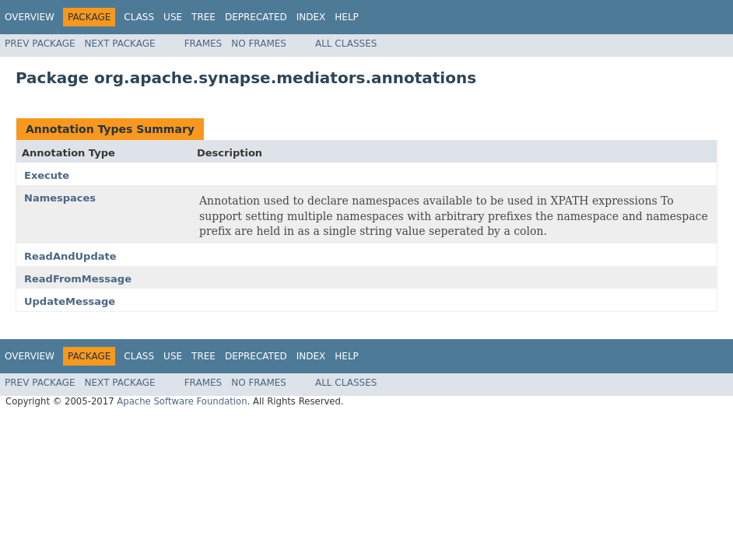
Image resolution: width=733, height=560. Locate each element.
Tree (203, 17)
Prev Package (40, 44)
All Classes (346, 44)
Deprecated (256, 17)
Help (347, 17)
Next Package (120, 44)
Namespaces (60, 198)
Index (311, 17)
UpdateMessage (70, 301)
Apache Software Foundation (182, 401)
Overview (30, 17)
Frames (203, 44)
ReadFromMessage (78, 279)
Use (173, 17)
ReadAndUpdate (70, 256)
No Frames (259, 44)
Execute (47, 175)
